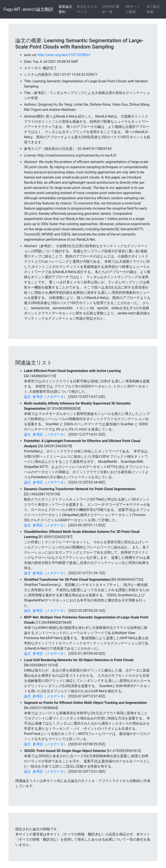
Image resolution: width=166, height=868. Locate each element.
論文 (27, 397)
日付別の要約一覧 (111, 9)
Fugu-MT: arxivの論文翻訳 (28, 9)
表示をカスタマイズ (87, 9)
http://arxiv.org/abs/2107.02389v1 (64, 55)
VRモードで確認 (133, 9)
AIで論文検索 (153, 9)
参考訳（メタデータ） (50, 397)
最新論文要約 (65, 9)
